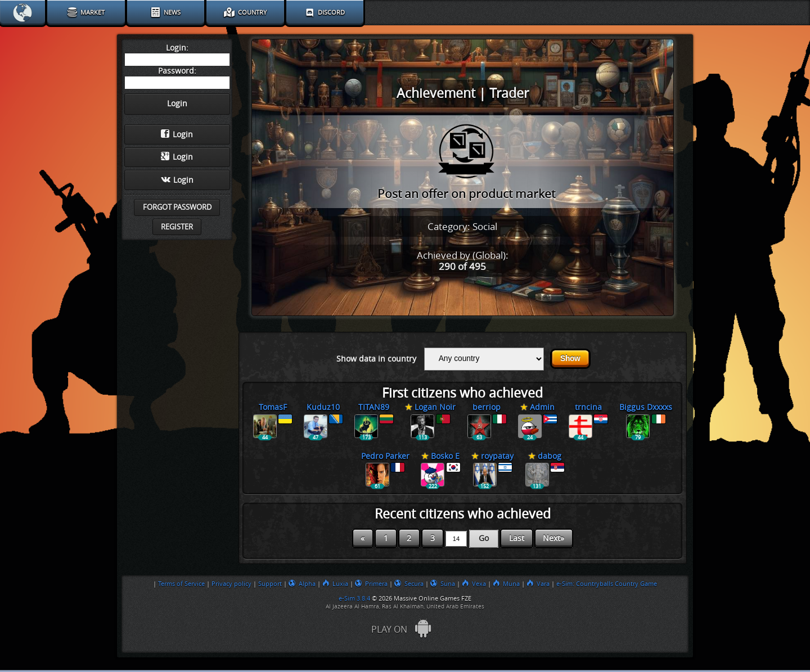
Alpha (302, 584)
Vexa (474, 584)
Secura (409, 584)
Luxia (335, 584)
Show (570, 358)
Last (517, 538)
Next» (553, 538)
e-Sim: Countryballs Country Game (607, 584)
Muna (506, 584)
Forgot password (177, 207)
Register (177, 227)
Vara (538, 584)
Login (177, 134)
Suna (443, 584)
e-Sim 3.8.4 (354, 598)
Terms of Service (181, 584)
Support (270, 584)
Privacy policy (231, 584)
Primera (371, 584)
